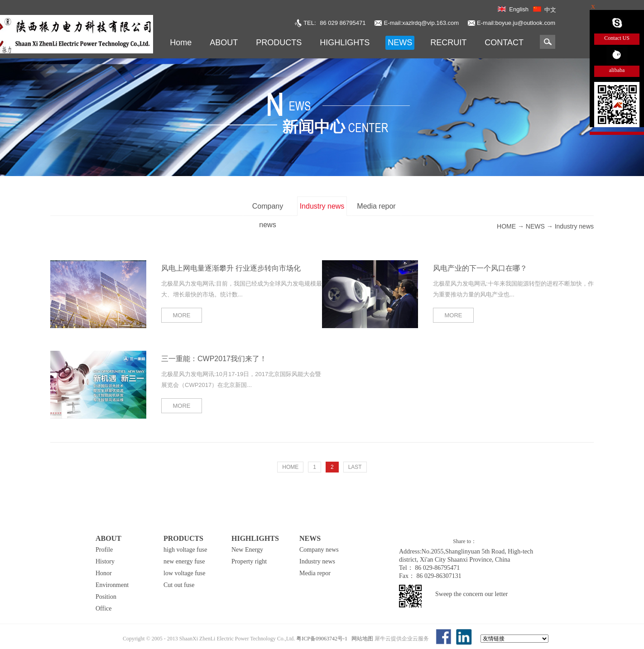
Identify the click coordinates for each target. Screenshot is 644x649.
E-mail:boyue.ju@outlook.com (516, 23)
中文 (550, 10)
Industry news (574, 226)
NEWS (535, 226)
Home (181, 43)
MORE (182, 315)
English (519, 9)
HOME (290, 467)
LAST (355, 467)
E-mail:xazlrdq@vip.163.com (421, 23)
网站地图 (361, 639)
